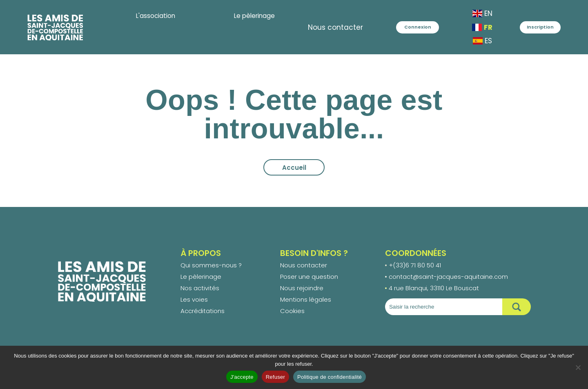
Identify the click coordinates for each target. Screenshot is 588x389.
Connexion (408, 27)
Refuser (275, 377)
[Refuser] (578, 367)
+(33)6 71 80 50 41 (415, 265)
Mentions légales (306, 299)
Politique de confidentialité (330, 377)
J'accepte (242, 377)
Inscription (540, 27)
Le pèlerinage (201, 277)
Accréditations (203, 311)
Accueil (294, 168)
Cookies (292, 311)
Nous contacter (316, 27)
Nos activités (200, 288)
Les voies (194, 299)
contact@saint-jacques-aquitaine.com (448, 277)
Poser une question (309, 277)
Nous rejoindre (302, 288)
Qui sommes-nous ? (211, 265)
